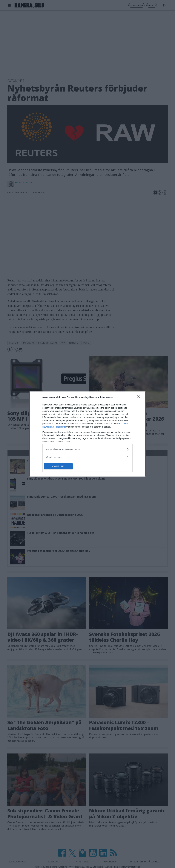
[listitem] (87, 449)
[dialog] (87, 434)
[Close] (140, 398)
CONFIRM (58, 466)
